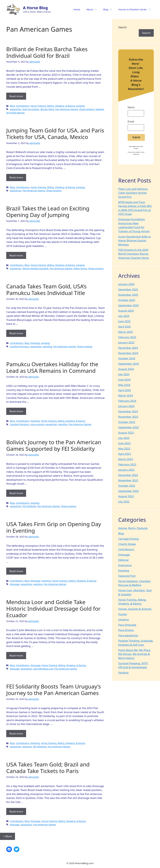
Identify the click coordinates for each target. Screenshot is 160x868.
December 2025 (128, 289)
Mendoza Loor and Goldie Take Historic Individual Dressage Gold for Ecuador (53, 609)
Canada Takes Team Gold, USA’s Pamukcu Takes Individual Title (46, 290)
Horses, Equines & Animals (135, 609)
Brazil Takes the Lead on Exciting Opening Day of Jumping (48, 212)
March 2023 (126, 459)
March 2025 (126, 332)
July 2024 (124, 374)
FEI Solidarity (29, 506)
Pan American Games (67, 109)
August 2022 (126, 496)
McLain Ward (47, 109)
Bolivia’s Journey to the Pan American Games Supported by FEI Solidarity (54, 445)
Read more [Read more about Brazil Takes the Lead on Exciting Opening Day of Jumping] (16, 255)
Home (77, 9)
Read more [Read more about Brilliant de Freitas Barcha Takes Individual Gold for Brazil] (16, 96)
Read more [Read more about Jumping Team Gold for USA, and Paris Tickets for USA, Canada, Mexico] (16, 177)
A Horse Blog (35, 8)
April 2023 (125, 454)
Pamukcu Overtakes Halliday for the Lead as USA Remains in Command (52, 367)
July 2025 (124, 316)
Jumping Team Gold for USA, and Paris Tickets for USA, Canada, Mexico (55, 134)
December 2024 (128, 348)
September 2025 (129, 305)
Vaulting (123, 672)
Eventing (35, 343)
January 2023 (126, 470)
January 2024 (126, 406)
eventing (47, 346)
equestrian (16, 109)
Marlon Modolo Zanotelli (36, 269)
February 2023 (127, 464)
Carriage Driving (129, 539)
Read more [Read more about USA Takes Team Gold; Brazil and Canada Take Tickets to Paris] (16, 811)
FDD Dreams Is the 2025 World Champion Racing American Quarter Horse (134, 254)
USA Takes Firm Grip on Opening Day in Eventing (54, 527)
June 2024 (124, 380)
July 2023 (124, 438)
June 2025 (124, 321)
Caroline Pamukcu (19, 346)
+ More (7, 836)
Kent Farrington (31, 109)
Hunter (123, 614)
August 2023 (126, 433)
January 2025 (126, 342)
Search (122, 27)
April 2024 (125, 390)
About (93, 9)
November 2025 (128, 295)
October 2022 (127, 486)
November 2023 (128, 417)
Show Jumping (87, 109)
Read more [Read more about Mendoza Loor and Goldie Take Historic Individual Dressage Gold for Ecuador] (16, 655)
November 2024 (128, 353)
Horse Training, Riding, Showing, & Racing (53, 106)
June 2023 (124, 443)
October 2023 (127, 422)
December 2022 (128, 475)
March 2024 (126, 395)
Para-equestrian (128, 635)
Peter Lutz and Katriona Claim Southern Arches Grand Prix (133, 193)
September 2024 (129, 364)
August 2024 (126, 369)
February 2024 (127, 401)
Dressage (35, 581)
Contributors (22, 106)
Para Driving (126, 630)
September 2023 (129, 427)
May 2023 (124, 449)
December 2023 (128, 411)
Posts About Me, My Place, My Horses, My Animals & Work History (135, 654)
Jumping (80, 106)
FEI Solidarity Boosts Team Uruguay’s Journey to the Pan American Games (54, 690)
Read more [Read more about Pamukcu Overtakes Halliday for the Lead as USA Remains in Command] (16, 411)
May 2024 (124, 385)
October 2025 (127, 300)
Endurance (125, 565)
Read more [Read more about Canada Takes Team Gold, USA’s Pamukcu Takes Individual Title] (16, 333)
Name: (131, 107)
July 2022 (124, 502)
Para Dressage (127, 625)
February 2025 (127, 337)
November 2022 (128, 480)
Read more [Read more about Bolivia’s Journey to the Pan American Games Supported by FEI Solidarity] (16, 493)
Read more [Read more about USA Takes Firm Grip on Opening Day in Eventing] (16, 571)
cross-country (37, 424)
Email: (131, 122)
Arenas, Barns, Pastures (133, 528)
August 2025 (126, 311)
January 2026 (126, 284)
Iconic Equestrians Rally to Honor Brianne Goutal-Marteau (135, 241)
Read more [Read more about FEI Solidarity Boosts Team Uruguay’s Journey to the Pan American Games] (16, 733)
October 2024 (127, 358)
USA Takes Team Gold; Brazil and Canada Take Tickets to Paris (48, 768)
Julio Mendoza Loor (43, 669)
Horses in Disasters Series (136, 9)
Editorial (123, 560)
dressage (15, 584)
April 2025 (125, 327)
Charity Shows (127, 544)
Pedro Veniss (80, 269)
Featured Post (127, 576)
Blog (109, 9)
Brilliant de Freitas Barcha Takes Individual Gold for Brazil (47, 52)
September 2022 (129, 491)
